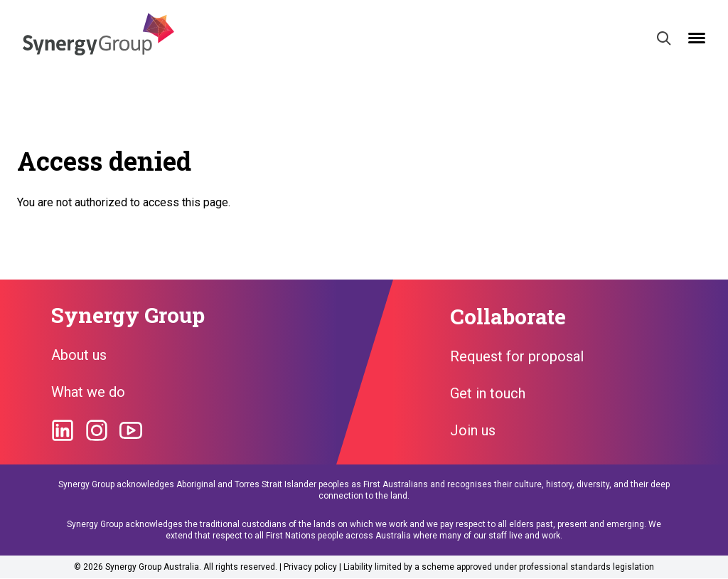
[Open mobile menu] (697, 39)
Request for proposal (517, 356)
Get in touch (488, 393)
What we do (88, 392)
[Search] (664, 38)
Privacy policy (310, 567)
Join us (473, 430)
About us (79, 355)
